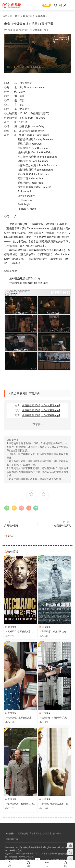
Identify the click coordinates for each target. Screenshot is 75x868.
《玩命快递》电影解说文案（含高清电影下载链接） (18, 718)
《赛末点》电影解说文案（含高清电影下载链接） (54, 804)
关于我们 (55, 860)
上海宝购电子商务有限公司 (30, 847)
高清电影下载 (36, 834)
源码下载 (64, 860)
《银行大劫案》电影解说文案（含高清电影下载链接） (20, 804)
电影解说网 (23, 834)
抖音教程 (57, 834)
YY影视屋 (12, 5)
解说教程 (27, 860)
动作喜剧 (37, 30)
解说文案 (47, 834)
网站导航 (46, 860)
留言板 (53, 479)
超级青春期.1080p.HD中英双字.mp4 (41, 405)
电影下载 (18, 860)
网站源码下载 (12, 839)
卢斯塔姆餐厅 (11, 526)
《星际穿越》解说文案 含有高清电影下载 (54, 632)
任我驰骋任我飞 (62, 526)
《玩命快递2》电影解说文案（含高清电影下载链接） (53, 718)
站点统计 (20, 851)
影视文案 (12, 627)
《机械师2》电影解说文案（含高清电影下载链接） (20, 632)
